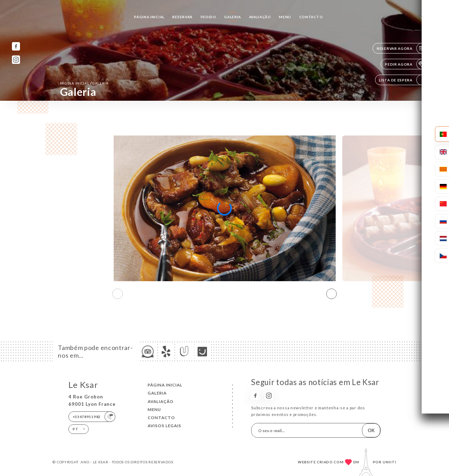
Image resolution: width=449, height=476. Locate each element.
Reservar (182, 17)
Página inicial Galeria (84, 83)
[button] (331, 294)
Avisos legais (165, 426)
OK (371, 430)
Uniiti (390, 462)
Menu (285, 17)
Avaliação (260, 17)
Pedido (209, 17)
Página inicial (149, 17)
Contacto (311, 17)
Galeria (233, 17)
